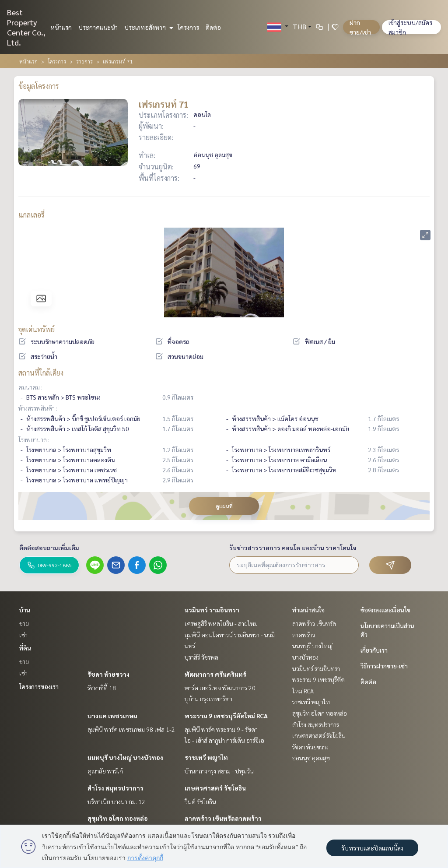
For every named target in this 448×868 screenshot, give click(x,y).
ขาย (24, 623)
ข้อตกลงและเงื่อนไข (385, 610)
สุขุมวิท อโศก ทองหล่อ (118, 818)
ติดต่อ (213, 27)
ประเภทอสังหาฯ (148, 27)
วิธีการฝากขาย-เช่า (384, 666)
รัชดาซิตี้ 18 (102, 688)
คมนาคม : (30, 387)
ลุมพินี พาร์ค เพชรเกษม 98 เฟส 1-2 (131, 729)
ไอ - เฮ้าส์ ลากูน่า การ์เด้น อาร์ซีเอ (224, 740)
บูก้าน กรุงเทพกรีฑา (208, 699)
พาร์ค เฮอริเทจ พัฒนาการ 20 (220, 688)
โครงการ (188, 27)
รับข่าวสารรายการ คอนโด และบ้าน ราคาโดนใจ (293, 548)
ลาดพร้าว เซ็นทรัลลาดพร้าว (223, 818)
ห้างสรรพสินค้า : (38, 408)
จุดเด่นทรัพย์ (37, 329)
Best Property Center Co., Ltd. (26, 27)
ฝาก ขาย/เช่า (360, 27)
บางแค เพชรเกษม (112, 716)
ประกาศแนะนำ (98, 27)
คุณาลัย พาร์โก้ (105, 771)
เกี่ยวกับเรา (374, 650)
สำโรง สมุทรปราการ (115, 788)
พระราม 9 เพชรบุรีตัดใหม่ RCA (226, 716)
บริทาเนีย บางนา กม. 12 (116, 801)
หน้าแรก (61, 27)
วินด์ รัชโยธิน (200, 801)
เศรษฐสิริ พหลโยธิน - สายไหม (221, 623)
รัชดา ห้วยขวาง (108, 674)
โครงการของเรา (39, 686)
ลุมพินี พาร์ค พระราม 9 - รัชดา (221, 729)
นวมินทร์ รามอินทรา (212, 610)
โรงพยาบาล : (34, 439)
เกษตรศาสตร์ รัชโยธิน (215, 788)
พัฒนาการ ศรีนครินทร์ (215, 674)
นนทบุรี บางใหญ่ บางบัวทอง (125, 757)
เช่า (23, 635)
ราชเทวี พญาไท (206, 757)
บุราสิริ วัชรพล (201, 657)
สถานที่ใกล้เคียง (41, 373)
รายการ (84, 61)
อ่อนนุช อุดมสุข (311, 758)
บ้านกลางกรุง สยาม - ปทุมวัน (219, 771)
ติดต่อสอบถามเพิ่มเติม (49, 548)
